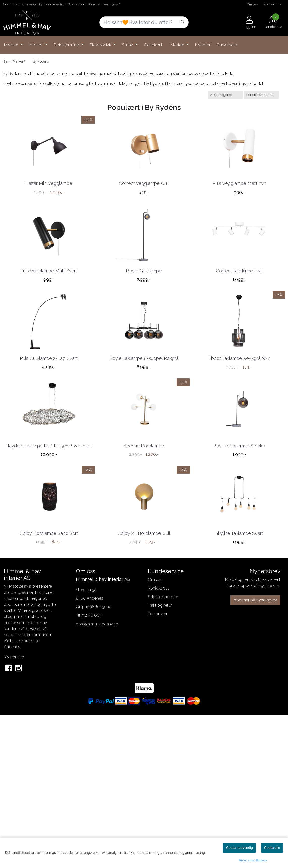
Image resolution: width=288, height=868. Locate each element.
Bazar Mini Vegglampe (49, 214)
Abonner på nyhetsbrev (255, 753)
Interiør (36, 45)
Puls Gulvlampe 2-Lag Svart (49, 450)
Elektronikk (101, 45)
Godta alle (272, 848)
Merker (178, 45)
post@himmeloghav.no (97, 777)
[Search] (144, 22)
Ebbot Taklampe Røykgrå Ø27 (239, 450)
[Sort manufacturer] (225, 95)
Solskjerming (67, 45)
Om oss (253, 4)
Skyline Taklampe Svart (239, 686)
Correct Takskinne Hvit (239, 332)
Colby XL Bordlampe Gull (144, 686)
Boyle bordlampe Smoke (239, 568)
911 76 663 (92, 768)
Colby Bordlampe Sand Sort (49, 686)
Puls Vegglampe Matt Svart (49, 332)
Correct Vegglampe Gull (144, 214)
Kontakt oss (273, 4)
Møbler (12, 45)
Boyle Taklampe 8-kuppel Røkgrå (144, 450)
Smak (128, 45)
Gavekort (153, 45)
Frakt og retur (160, 758)
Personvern (158, 767)
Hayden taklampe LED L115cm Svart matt (49, 568)
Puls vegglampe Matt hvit (239, 214)
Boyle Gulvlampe (144, 332)
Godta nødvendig (239, 848)
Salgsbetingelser (163, 749)
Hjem (7, 61)
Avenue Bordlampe (144, 568)
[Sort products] (262, 95)
